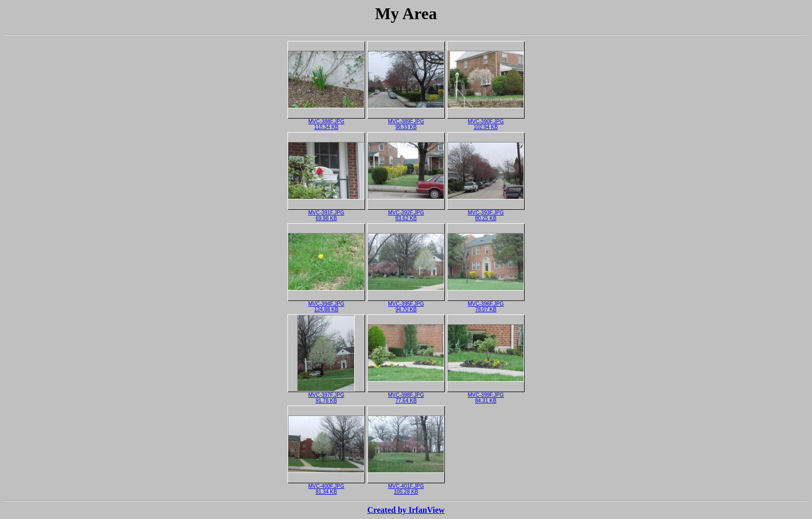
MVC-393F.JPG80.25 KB (486, 213)
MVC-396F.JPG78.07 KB (486, 304)
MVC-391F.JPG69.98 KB (326, 213)
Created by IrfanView (406, 510)
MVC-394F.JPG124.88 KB (326, 304)
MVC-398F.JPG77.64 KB (406, 395)
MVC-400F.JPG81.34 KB (326, 487)
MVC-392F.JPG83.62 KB (406, 213)
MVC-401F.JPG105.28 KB (406, 487)
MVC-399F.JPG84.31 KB (486, 395)
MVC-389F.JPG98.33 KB (406, 122)
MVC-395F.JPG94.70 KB (406, 304)
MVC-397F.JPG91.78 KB (326, 395)
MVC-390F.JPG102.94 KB (486, 122)
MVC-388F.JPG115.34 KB (326, 122)
